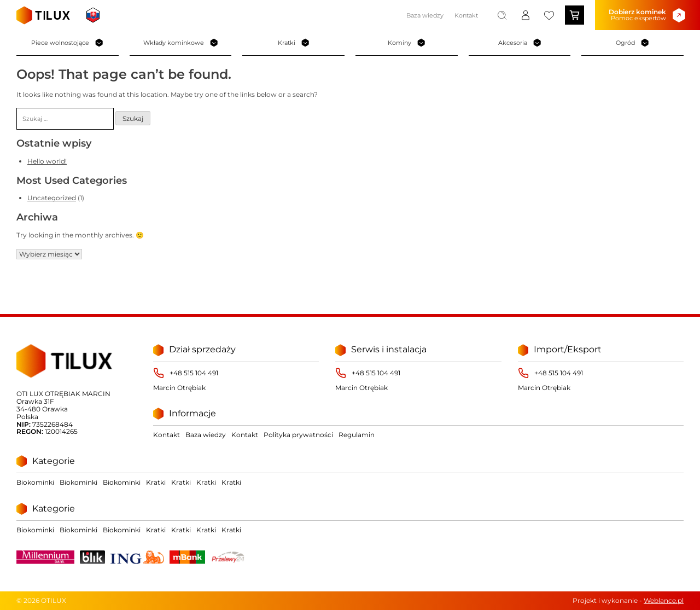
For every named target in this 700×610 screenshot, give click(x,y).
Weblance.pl (664, 600)
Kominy (407, 43)
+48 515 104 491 (194, 373)
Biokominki (35, 482)
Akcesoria (520, 43)
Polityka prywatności (298, 435)
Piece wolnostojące (67, 43)
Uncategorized (52, 198)
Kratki (294, 43)
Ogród (632, 43)
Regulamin (357, 435)
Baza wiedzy (425, 15)
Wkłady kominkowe (181, 43)
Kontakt (466, 15)
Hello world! (47, 161)
